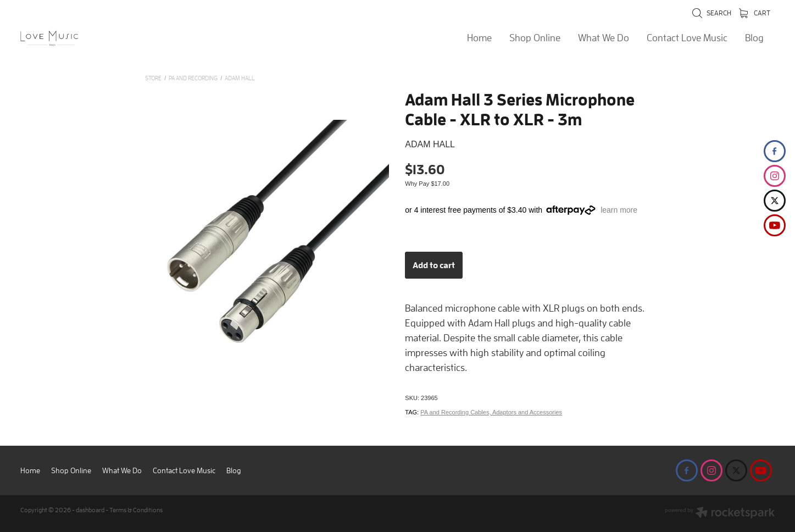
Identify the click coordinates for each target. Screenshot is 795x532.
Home (479, 38)
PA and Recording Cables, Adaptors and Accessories (491, 412)
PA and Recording (193, 78)
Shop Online (535, 38)
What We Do (604, 38)
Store (153, 78)
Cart (755, 13)
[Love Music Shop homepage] (96, 38)
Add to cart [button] (434, 265)
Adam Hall (240, 78)
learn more (619, 210)
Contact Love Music (687, 38)
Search (711, 13)
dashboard (90, 510)
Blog (754, 38)
